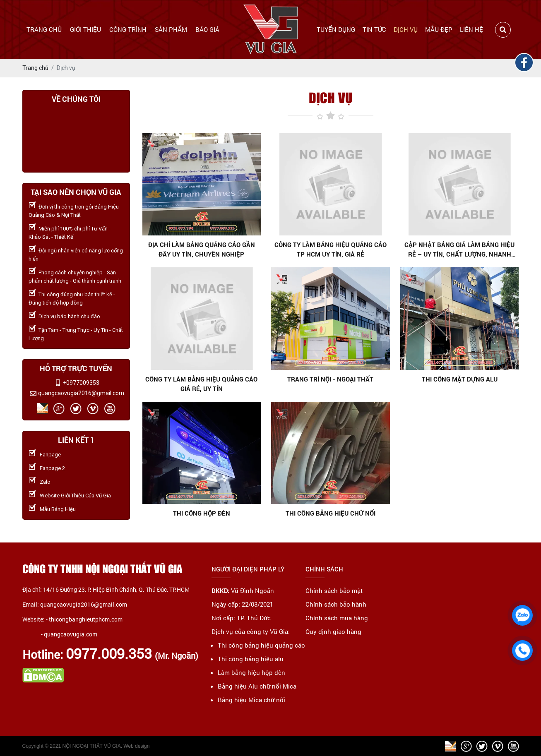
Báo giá (207, 29)
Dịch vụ (406, 29)
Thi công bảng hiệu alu (251, 659)
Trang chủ (44, 29)
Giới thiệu (85, 29)
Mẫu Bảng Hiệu (58, 509)
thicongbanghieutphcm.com (86, 619)
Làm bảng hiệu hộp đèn (251, 672)
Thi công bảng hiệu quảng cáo (261, 645)
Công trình (128, 29)
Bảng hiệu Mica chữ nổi (251, 700)
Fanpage (50, 455)
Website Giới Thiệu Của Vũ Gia (75, 496)
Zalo (45, 482)
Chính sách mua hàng (337, 618)
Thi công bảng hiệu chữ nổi (331, 513)
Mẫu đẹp (439, 29)
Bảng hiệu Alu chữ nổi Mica (257, 686)
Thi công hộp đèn (202, 513)
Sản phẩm (171, 29)
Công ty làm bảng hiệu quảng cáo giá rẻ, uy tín (201, 384)
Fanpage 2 (52, 468)
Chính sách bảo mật (334, 590)
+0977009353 (81, 383)
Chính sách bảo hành (336, 604)
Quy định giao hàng (333, 631)
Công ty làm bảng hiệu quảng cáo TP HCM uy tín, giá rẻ (331, 249)
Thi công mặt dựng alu (460, 379)
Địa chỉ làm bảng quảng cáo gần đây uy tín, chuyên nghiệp (202, 249)
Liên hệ (471, 29)
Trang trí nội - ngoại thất (330, 379)
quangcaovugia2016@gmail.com (81, 393)
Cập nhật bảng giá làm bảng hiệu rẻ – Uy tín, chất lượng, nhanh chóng (459, 250)
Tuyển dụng (336, 29)
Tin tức (374, 29)
